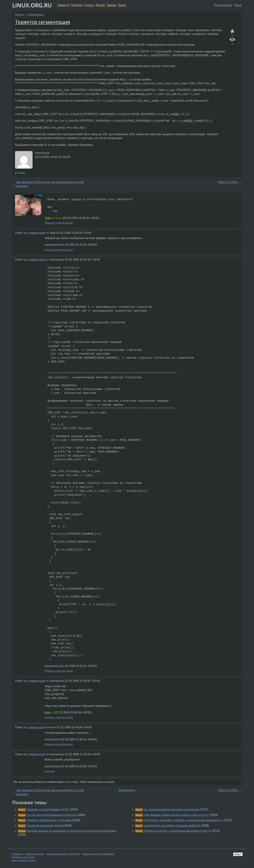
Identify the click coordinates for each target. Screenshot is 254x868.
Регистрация (223, 5)
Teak (48, 218)
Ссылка (20, 173)
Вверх (238, 854)
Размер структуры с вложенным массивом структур (177, 831)
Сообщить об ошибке (23, 857)
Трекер (111, 5)
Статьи (89, 5)
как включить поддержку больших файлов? (172, 826)
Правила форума (35, 854)
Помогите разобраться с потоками (49, 820)
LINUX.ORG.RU (32, 5)
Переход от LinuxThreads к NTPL (48, 810)
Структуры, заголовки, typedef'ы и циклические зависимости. (183, 820)
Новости (63, 5)
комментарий (37, 233)
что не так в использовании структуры (52, 815)
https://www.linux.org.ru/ (24, 860)
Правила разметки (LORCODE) (63, 854)
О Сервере (18, 854)
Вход (238, 5)
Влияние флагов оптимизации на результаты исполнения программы (72, 831)
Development (36, 15)
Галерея (77, 5)
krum (48, 712)
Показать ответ (54, 223)
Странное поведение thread (45, 826)
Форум (100, 5)
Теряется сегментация (43, 22)
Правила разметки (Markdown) (98, 854)
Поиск (122, 5)
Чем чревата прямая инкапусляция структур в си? (176, 815)
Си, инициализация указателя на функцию (172, 810)
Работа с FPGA (228, 182)
